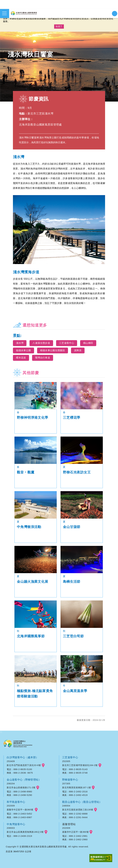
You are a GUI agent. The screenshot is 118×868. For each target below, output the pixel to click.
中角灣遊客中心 (16, 824)
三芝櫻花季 (72, 418)
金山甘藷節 (72, 527)
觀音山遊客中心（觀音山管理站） (82, 802)
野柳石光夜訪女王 (77, 472)
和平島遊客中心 (16, 802)
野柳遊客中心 (70, 780)
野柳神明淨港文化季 (32, 418)
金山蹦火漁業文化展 (32, 582)
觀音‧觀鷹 (26, 472)
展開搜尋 (115, 14)
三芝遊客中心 (70, 757)
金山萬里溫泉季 (75, 691)
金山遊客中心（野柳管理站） (24, 780)
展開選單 (4, 13)
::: (1, 732)
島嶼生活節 (72, 582)
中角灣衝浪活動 (29, 527)
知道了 (59, 26)
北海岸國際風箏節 (31, 636)
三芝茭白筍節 (73, 636)
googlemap (43, 765)
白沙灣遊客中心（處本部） (23, 757)
